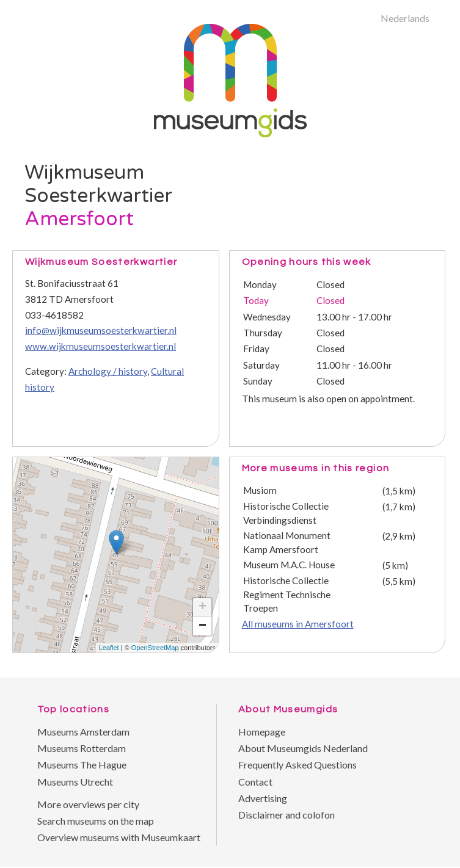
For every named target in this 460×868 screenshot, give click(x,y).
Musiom (260, 490)
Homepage (262, 732)
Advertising (263, 798)
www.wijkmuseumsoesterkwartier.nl (100, 346)
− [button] (203, 626)
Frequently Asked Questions (298, 765)
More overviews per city (88, 804)
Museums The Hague (82, 765)
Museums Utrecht (75, 782)
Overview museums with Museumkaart (119, 837)
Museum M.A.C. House (289, 565)
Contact (255, 782)
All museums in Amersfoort (298, 624)
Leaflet (109, 648)
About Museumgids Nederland (303, 748)
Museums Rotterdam (82, 748)
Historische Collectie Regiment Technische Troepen (287, 595)
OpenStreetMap (155, 648)
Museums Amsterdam (83, 732)
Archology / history (108, 371)
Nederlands (405, 18)
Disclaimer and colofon (287, 815)
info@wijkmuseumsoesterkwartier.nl (101, 330)
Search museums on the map (96, 821)
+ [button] (203, 607)
